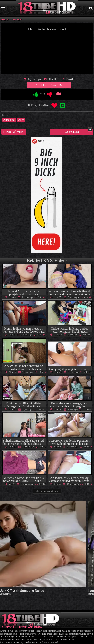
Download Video (14, 132)
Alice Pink (9, 120)
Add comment (78, 131)
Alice (21, 120)
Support (8, 627)
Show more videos (47, 491)
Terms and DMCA (30, 627)
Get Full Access (49, 85)
